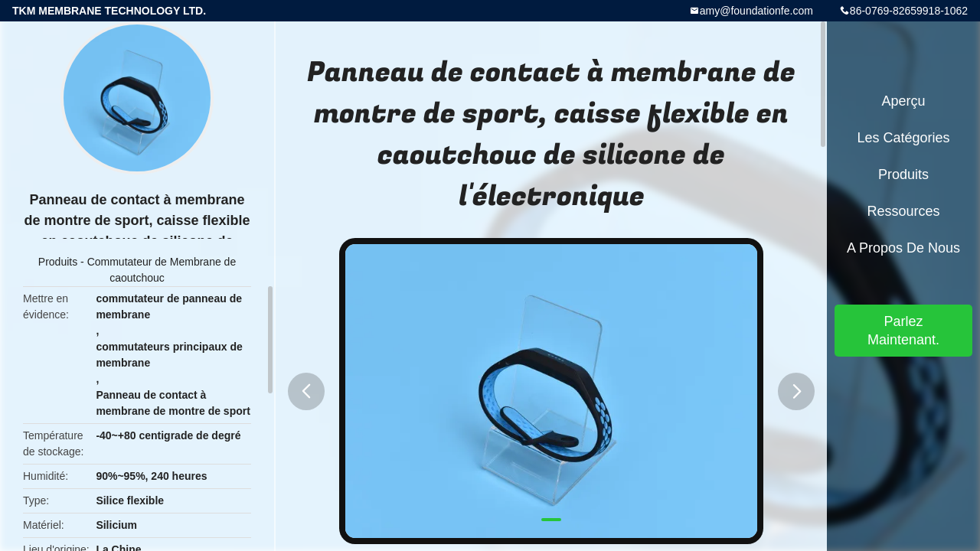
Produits (58, 262)
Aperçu (903, 101)
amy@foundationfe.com (756, 11)
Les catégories (903, 138)
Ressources (903, 211)
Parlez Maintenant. (903, 331)
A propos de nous (903, 248)
